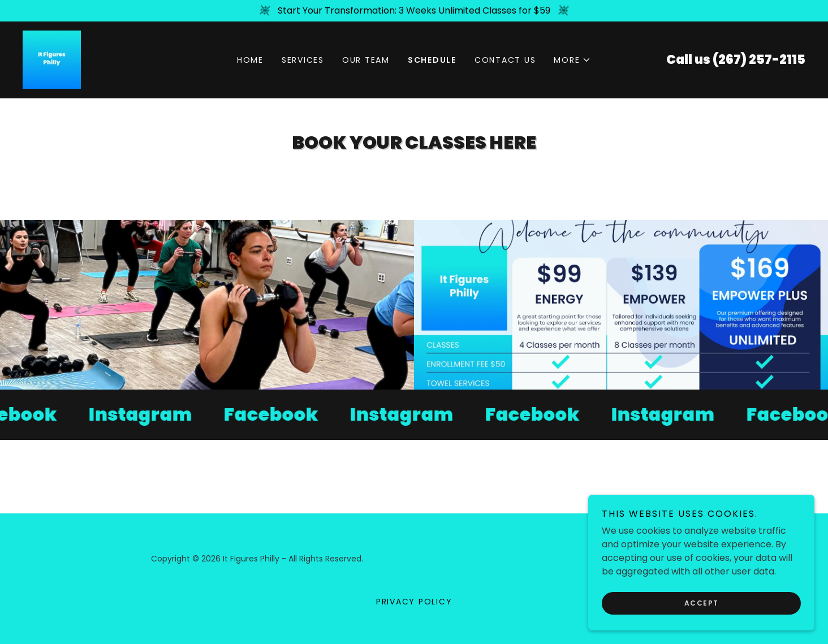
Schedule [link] (432, 60)
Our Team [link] (366, 60)
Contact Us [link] (505, 60)
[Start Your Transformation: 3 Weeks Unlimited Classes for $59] (414, 11)
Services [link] (303, 60)
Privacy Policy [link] (414, 602)
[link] (52, 59)
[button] (572, 60)
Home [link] (250, 60)
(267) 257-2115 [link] (759, 60)
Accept (702, 603)
